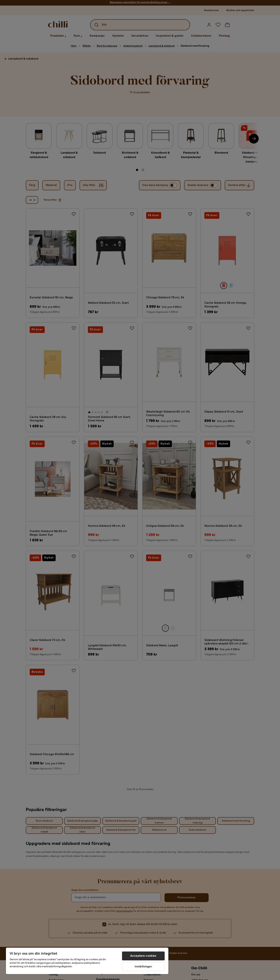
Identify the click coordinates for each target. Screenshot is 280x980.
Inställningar (143, 967)
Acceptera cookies (143, 956)
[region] (87, 961)
